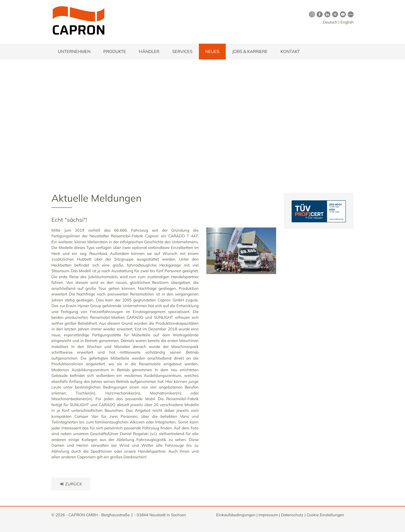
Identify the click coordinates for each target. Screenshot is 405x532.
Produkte (115, 51)
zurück (71, 484)
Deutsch (330, 22)
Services (182, 51)
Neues (212, 51)
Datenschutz (292, 515)
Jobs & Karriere (250, 51)
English (347, 22)
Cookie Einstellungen (325, 515)
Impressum (268, 515)
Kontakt (290, 51)
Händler (149, 51)
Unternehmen (74, 51)
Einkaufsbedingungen (236, 515)
